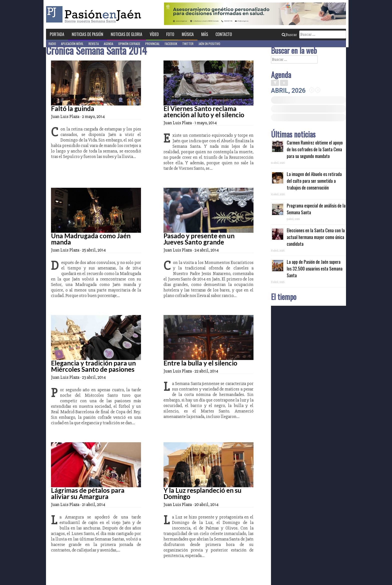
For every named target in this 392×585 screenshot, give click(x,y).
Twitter (188, 44)
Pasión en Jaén (95, 14)
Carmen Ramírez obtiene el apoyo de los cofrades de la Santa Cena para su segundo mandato (315, 149)
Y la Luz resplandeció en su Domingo (202, 493)
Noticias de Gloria (126, 34)
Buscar (289, 35)
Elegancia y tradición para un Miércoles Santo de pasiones (93, 366)
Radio (52, 44)
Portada (57, 34)
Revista (94, 44)
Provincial (152, 44)
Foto (170, 34)
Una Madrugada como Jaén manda (91, 239)
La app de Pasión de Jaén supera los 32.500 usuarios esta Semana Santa (315, 268)
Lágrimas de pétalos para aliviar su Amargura (88, 493)
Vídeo (154, 34)
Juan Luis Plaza (65, 116)
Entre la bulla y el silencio (200, 363)
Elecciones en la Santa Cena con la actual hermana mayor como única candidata (316, 237)
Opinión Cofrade (129, 44)
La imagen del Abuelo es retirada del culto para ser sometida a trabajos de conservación (314, 181)
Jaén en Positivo (209, 44)
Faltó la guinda (73, 108)
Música (188, 34)
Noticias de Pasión (87, 34)
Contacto (224, 34)
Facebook (171, 44)
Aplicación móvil (72, 44)
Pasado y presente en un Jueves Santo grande (199, 239)
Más (205, 34)
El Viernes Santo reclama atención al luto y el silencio (204, 112)
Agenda (108, 44)
